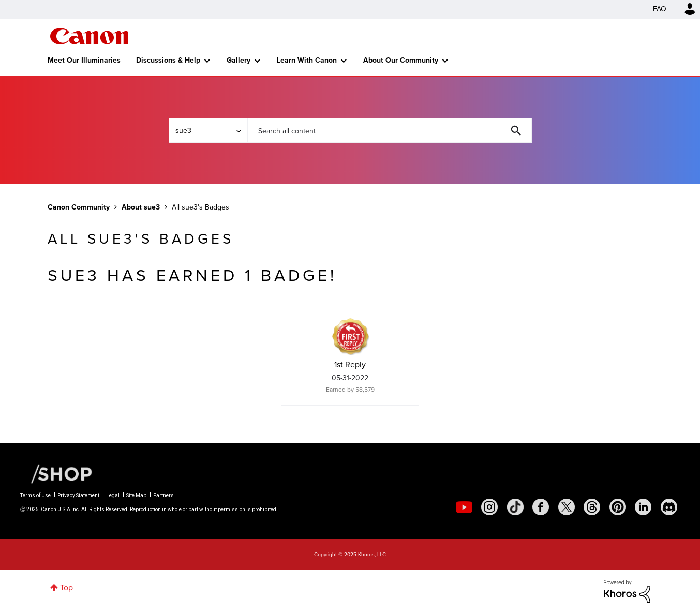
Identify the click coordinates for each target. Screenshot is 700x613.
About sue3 (141, 207)
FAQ (660, 9)
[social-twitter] (567, 507)
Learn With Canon (307, 60)
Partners (163, 495)
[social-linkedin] (643, 507)
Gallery (239, 60)
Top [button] (66, 587)
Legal (113, 495)
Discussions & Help (168, 60)
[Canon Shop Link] (56, 473)
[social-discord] (669, 507)
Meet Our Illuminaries (84, 60)
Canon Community (89, 36)
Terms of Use (35, 495)
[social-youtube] (464, 507)
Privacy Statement (78, 495)
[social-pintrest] (618, 507)
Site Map (136, 495)
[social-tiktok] (515, 507)
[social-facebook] (541, 507)
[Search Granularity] (208, 130)
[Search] (390, 130)
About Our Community (401, 60)
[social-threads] (592, 507)
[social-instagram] (489, 507)
